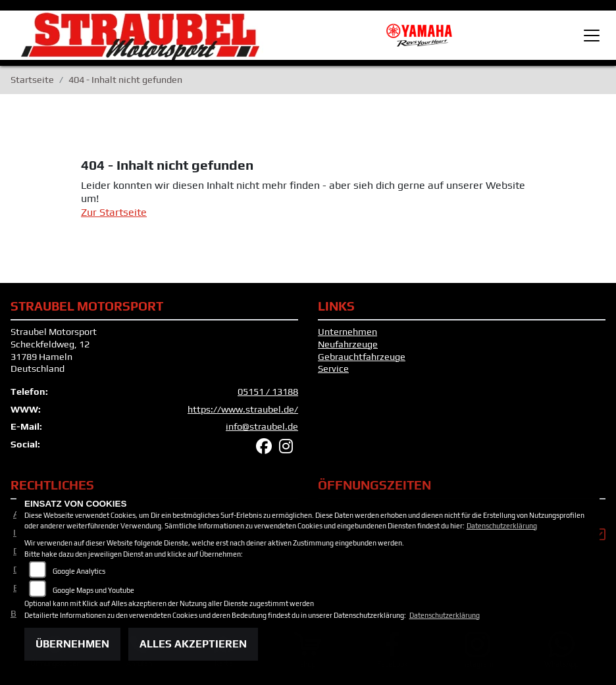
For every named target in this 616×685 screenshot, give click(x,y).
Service (333, 368)
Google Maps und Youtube (93, 590)
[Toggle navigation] (592, 36)
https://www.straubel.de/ (243, 409)
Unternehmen (347, 332)
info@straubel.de (262, 426)
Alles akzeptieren (193, 644)
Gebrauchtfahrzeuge (362, 357)
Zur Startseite (114, 212)
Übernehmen (72, 644)
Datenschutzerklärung (502, 526)
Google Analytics (79, 571)
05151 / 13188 (268, 392)
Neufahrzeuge (348, 344)
